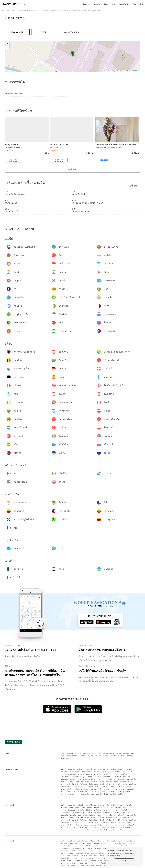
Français (82, 756)
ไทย (100, 753)
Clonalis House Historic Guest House (116, 144)
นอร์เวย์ (98, 787)
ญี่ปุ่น (84, 772)
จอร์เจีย (114, 769)
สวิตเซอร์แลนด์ (119, 779)
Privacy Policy (114, 855)
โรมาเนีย (122, 787)
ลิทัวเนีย (108, 784)
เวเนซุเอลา (71, 794)
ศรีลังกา (118, 772)
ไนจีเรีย (120, 794)
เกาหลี (97, 772)
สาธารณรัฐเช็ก (131, 779)
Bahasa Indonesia (123, 753)
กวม (92, 794)
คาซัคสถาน (105, 772)
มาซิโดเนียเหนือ (77, 787)
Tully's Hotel (12, 144)
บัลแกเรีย (109, 779)
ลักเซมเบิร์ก (117, 784)
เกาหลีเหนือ (117, 777)
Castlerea (15, 18)
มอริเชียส (113, 794)
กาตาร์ (105, 774)
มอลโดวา (133, 784)
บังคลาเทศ (101, 769)
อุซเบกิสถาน (107, 777)
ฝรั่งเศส (102, 782)
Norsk (123, 756)
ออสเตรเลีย (85, 794)
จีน (108, 769)
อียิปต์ (106, 794)
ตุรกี (84, 777)
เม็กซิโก (115, 789)
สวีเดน (63, 789)
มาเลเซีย (81, 774)
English (70, 753)
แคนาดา (107, 789)
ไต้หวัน (90, 777)
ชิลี (86, 792)
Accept (125, 860)
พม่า (124, 772)
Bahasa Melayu (109, 753)
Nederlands (65, 758)
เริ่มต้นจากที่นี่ (17, 32)
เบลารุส (87, 789)
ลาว (112, 772)
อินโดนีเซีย (128, 769)
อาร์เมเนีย (81, 769)
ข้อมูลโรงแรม (109, 4)
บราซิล (63, 794)
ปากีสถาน (98, 774)
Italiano (105, 756)
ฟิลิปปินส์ (89, 774)
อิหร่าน (78, 772)
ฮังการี (68, 784)
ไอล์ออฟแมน (94, 784)
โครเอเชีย (75, 784)
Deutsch (90, 756)
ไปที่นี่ (44, 32)
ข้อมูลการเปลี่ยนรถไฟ (92, 4)
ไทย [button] (142, 4)
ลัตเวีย (125, 784)
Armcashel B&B (59, 144)
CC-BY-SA (136, 71)
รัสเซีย (100, 789)
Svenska (130, 756)
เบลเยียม (101, 779)
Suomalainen (115, 756)
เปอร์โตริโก (102, 792)
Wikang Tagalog (71, 756)
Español (98, 756)
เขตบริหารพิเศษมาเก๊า (69, 774)
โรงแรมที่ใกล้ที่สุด (71, 32)
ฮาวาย (63, 792)
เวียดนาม (97, 777)
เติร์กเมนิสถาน (76, 777)
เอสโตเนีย (80, 782)
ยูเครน (94, 789)
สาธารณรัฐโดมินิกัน (123, 792)
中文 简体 (87, 753)
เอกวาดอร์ (111, 792)
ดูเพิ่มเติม (72, 170)
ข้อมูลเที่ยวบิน (124, 4)
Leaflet (108, 71)
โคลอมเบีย (92, 792)
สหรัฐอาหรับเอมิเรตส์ (68, 769)
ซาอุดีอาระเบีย (115, 774)
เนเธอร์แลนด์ (89, 787)
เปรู (78, 794)
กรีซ (62, 784)
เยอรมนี (63, 782)
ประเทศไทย (65, 777)
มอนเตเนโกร (65, 787)
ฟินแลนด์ (94, 782)
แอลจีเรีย (99, 794)
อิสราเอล (64, 772)
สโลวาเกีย (79, 789)
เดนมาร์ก (71, 782)
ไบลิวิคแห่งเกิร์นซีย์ (126, 782)
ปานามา (122, 789)
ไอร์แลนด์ (84, 784)
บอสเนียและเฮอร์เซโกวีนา (87, 779)
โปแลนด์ (105, 787)
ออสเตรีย (73, 779)
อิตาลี (102, 784)
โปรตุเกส (113, 787)
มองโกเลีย (131, 772)
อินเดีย (71, 772)
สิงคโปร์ (124, 774)
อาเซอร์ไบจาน (91, 769)
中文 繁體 (78, 753)
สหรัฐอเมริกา (132, 789)
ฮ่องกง (120, 769)
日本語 (63, 753)
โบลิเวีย (80, 792)
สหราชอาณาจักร (112, 782)
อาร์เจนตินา (72, 792)
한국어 (94, 753)
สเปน (87, 782)
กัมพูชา (90, 772)
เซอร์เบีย (130, 787)
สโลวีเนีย (70, 789)
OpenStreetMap (118, 71)
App (135, 4)
